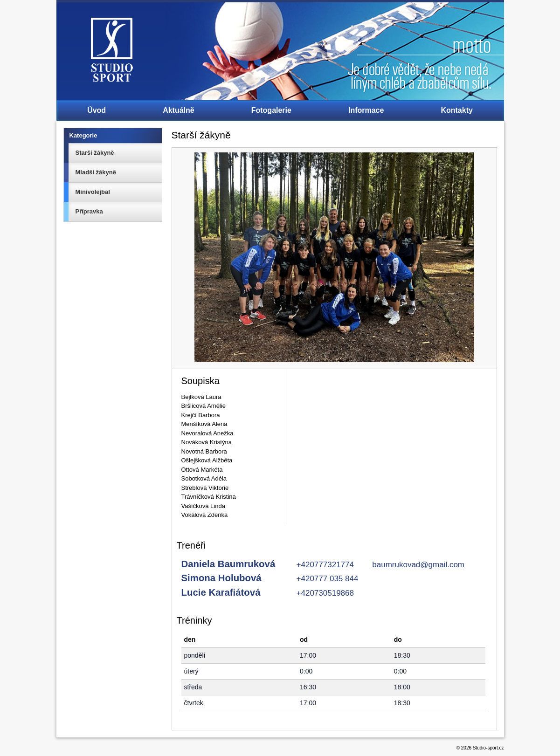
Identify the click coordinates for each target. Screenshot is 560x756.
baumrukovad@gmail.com (418, 565)
